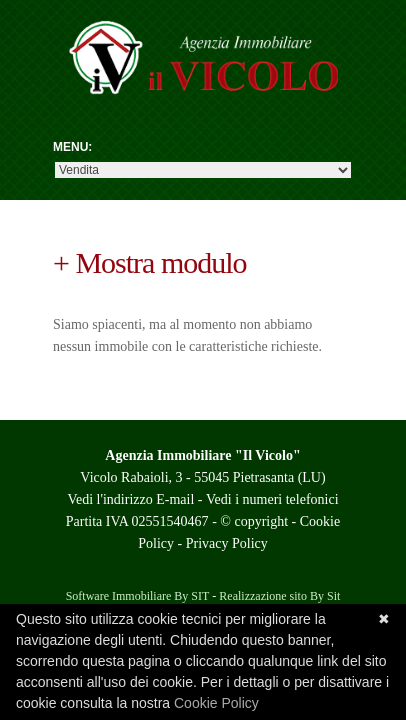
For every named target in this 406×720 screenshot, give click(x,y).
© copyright (254, 521)
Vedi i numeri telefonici (272, 499)
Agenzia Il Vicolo (203, 70)
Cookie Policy (216, 703)
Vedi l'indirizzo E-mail (130, 499)
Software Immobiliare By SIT (138, 596)
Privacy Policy (227, 543)
